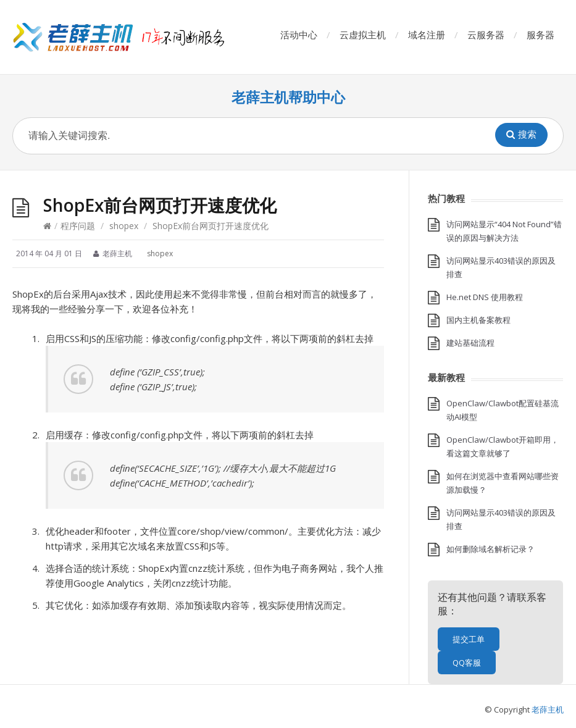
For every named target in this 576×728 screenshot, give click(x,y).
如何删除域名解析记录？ (490, 549)
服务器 (541, 35)
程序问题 (78, 226)
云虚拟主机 (363, 35)
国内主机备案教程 (478, 320)
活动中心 (299, 35)
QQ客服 (467, 663)
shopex (124, 226)
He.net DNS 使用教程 (485, 297)
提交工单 (469, 639)
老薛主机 (548, 709)
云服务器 (486, 35)
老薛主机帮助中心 (288, 97)
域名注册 (427, 35)
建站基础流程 (470, 343)
